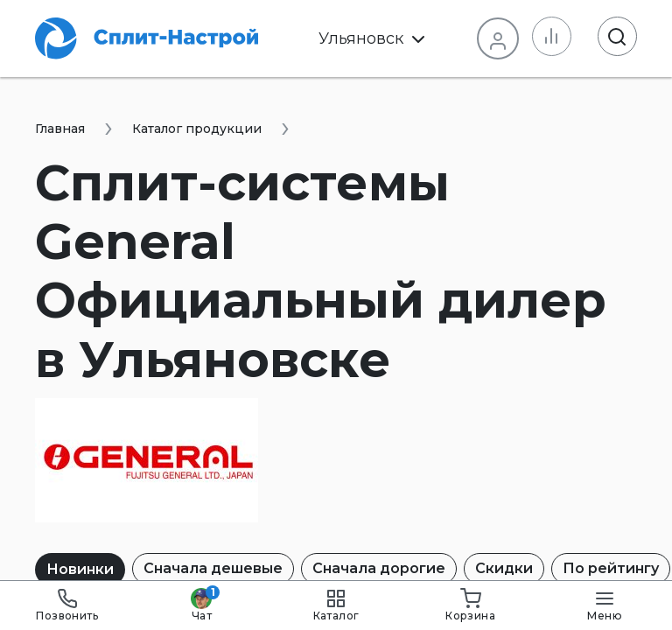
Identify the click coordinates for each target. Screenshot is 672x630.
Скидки (504, 568)
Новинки (80, 569)
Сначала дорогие (379, 568)
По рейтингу (611, 568)
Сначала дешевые (213, 568)
